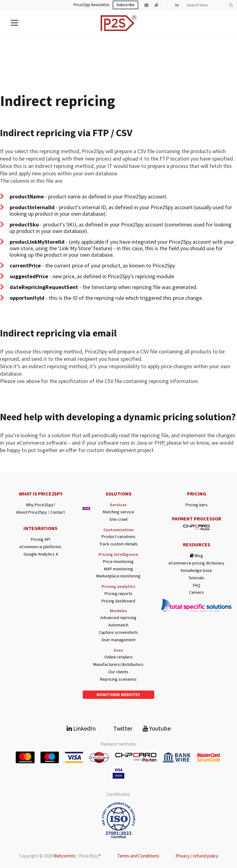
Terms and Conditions (138, 856)
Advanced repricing (118, 618)
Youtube (157, 728)
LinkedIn (81, 728)
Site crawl (118, 519)
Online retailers (118, 657)
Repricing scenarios (118, 679)
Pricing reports (118, 594)
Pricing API (41, 539)
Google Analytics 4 (41, 554)
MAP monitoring (118, 569)
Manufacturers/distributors (118, 664)
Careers (197, 592)
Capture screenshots (118, 632)
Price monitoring (118, 562)
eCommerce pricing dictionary (196, 563)
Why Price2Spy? (41, 505)
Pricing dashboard (118, 601)
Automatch (118, 625)
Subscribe (125, 5)
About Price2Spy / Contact (40, 512)
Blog (196, 556)
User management (118, 640)
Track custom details (118, 544)
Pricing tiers (197, 505)
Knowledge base (196, 571)
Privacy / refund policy (197, 856)
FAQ (197, 585)
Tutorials (196, 578)
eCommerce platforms (40, 547)
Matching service (118, 512)
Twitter (119, 728)
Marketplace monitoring (118, 576)
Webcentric (64, 856)
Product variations (118, 537)
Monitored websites (118, 695)
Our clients (118, 672)
